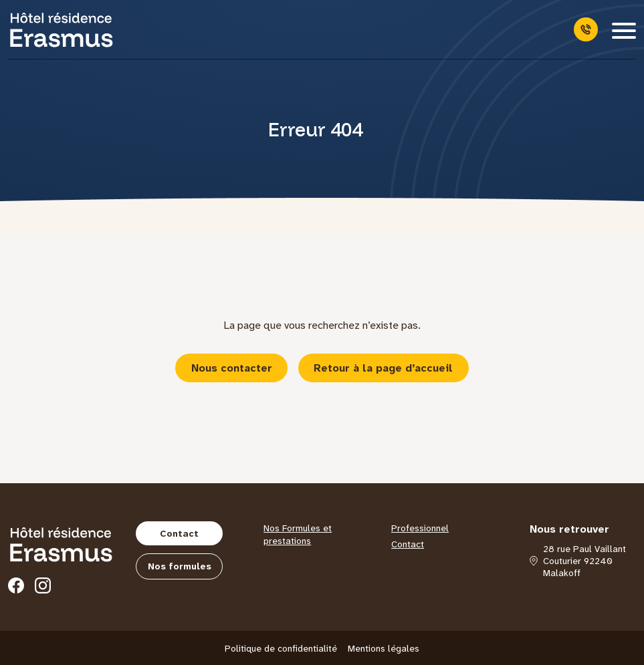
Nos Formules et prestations (298, 534)
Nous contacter (232, 368)
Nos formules (180, 566)
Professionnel (420, 528)
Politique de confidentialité (281, 648)
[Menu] (624, 29)
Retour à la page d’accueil (383, 368)
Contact (179, 533)
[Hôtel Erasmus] (62, 29)
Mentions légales (384, 648)
